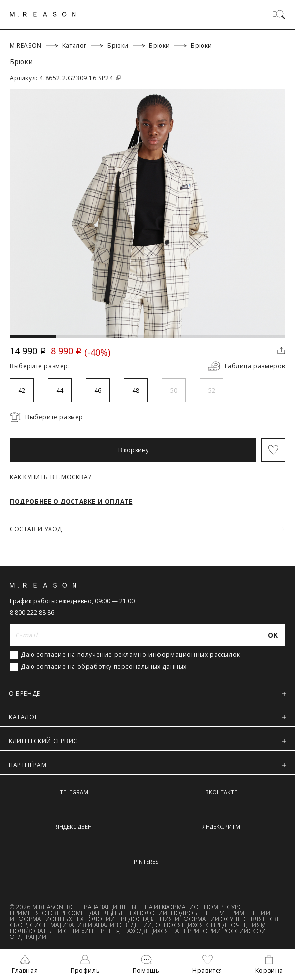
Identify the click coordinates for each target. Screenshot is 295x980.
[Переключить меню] (279, 14)
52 (212, 391)
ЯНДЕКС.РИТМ (221, 827)
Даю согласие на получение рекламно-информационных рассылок (131, 655)
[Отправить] (273, 635)
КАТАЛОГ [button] (147, 717)
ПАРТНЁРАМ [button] (147, 765)
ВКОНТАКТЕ (221, 792)
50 (174, 391)
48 (136, 391)
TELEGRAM (74, 792)
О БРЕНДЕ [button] (147, 693)
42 (22, 391)
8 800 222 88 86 (32, 612)
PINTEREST (148, 861)
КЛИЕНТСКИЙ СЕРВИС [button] (147, 741)
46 (98, 391)
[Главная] (43, 14)
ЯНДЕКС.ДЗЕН (74, 827)
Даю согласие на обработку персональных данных (104, 667)
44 (60, 391)
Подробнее (190, 913)
